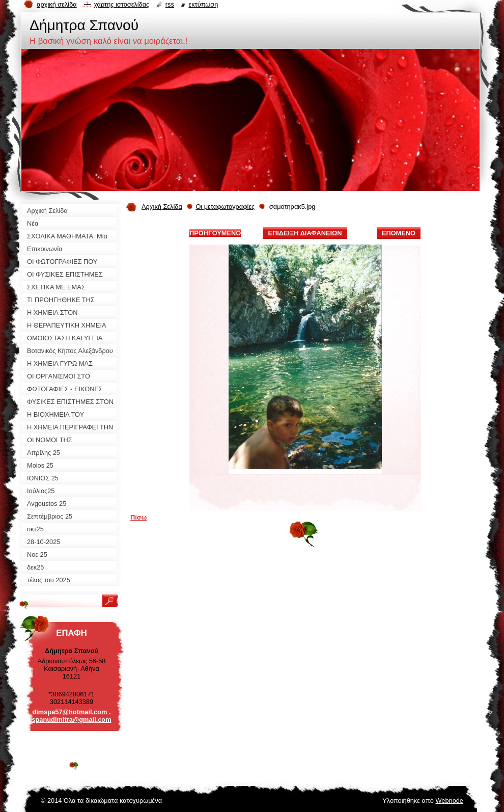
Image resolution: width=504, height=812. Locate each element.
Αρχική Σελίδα (162, 207)
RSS (170, 4)
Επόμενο (399, 233)
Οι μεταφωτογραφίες (225, 207)
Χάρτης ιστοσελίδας (121, 4)
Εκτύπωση (203, 4)
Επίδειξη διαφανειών (305, 233)
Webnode (449, 801)
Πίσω (138, 517)
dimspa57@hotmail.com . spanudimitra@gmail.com (71, 716)
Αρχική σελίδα (57, 4)
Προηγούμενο (215, 233)
